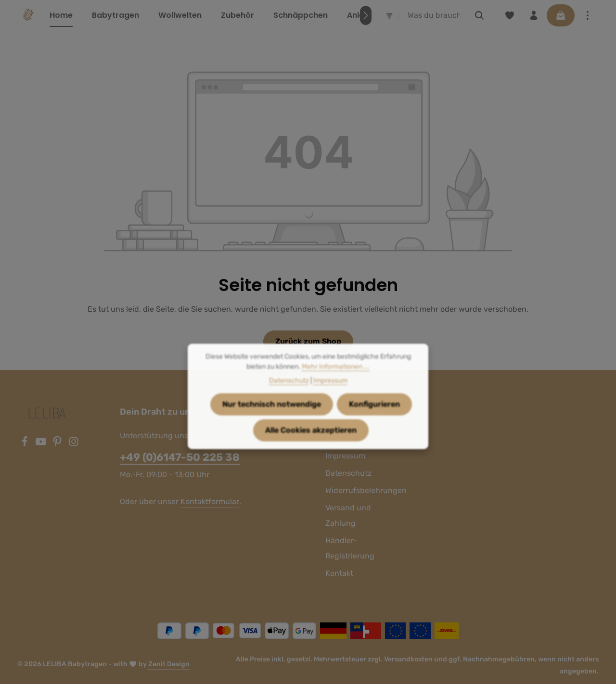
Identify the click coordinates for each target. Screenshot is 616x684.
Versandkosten (408, 659)
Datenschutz (348, 473)
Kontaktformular (210, 501)
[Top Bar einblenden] (588, 15)
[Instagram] (74, 444)
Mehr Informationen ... (336, 379)
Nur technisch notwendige (272, 417)
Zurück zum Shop (308, 341)
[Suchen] (480, 15)
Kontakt (339, 573)
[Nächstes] (366, 15)
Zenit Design (169, 664)
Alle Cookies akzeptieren (311, 443)
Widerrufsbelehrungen (366, 490)
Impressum (330, 393)
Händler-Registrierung (350, 548)
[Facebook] (26, 444)
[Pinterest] (58, 444)
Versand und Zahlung (348, 515)
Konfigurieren (374, 417)
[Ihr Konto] (534, 15)
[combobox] (434, 15)
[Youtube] (42, 444)
